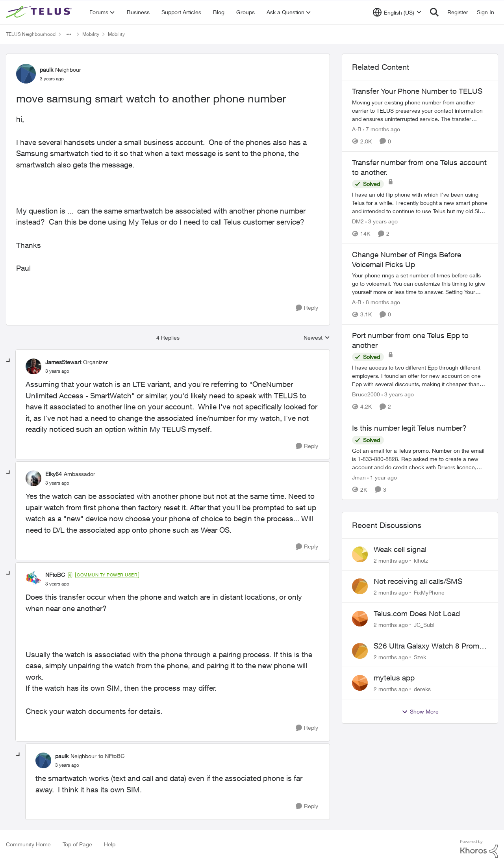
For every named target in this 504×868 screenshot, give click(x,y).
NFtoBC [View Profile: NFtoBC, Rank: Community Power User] (55, 575)
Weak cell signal (400, 549)
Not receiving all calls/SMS (418, 581)
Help (110, 844)
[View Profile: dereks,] (360, 683)
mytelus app (394, 678)
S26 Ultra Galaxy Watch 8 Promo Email (429, 646)
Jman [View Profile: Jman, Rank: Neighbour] (359, 477)
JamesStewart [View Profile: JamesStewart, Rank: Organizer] (63, 362)
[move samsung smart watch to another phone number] (57, 371)
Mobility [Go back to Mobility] (91, 34)
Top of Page (77, 844)
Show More (420, 712)
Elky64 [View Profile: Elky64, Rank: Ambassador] (54, 474)
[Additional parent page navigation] (69, 34)
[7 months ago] (382, 129)
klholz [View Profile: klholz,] (421, 560)
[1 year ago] (382, 477)
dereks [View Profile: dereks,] (422, 689)
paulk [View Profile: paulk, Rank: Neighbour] (46, 70)
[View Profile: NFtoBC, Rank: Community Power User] (33, 579)
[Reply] (307, 308)
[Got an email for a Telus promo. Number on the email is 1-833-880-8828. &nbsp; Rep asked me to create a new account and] (420, 459)
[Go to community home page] (40, 12)
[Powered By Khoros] (479, 849)
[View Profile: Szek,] (360, 651)
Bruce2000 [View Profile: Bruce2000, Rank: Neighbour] (366, 395)
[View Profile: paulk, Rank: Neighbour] (26, 74)
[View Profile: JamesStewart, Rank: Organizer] (33, 366)
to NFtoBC (111, 756)
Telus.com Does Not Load (417, 613)
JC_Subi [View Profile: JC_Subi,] (424, 625)
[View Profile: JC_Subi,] (360, 619)
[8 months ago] (382, 302)
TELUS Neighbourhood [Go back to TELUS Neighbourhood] (31, 34)
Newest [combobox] (317, 338)
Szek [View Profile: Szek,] (420, 657)
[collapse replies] (9, 361)
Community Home (28, 844)
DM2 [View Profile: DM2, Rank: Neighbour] (358, 221)
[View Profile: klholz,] (360, 554)
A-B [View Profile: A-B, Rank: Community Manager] (357, 129)
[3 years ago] (382, 221)
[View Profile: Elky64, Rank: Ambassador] (33, 478)
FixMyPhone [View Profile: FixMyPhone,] (429, 592)
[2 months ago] (391, 560)
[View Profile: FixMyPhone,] (360, 586)
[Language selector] (397, 12)
